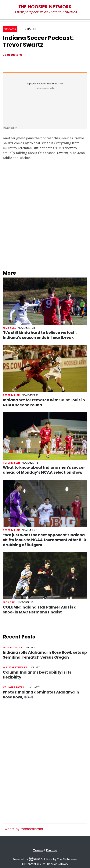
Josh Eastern (12, 55)
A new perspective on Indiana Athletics (45, 12)
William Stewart (15, 667)
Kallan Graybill (14, 687)
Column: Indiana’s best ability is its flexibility (37, 675)
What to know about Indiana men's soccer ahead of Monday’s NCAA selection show (44, 470)
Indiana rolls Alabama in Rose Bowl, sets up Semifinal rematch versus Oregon (45, 655)
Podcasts (10, 29)
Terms (38, 850)
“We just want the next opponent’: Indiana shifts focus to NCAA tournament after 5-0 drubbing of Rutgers (44, 540)
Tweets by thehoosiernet (23, 829)
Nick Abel (9, 328)
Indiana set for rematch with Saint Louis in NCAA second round (44, 403)
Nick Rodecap (13, 647)
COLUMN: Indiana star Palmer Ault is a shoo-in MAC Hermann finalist (40, 610)
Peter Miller (11, 395)
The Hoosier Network (45, 7)
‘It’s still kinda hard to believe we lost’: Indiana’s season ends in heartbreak (40, 335)
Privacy (51, 850)
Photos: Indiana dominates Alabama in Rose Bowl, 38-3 (41, 695)
